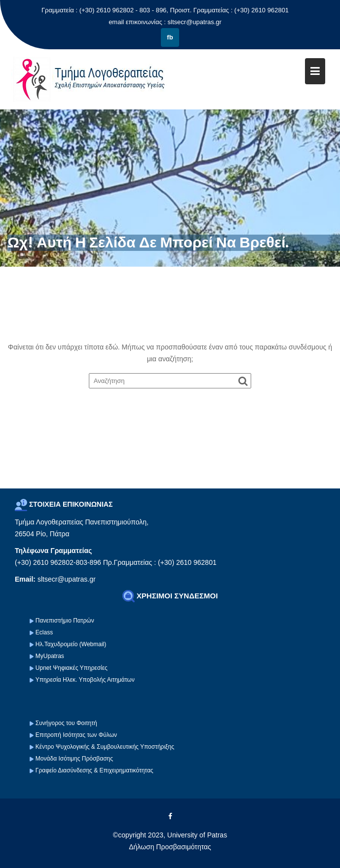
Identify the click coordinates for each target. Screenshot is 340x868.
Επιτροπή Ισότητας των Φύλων (76, 735)
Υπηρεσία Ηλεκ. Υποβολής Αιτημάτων (85, 680)
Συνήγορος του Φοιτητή (66, 723)
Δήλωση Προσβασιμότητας (170, 847)
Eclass (44, 632)
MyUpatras (50, 656)
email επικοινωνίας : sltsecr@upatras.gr (165, 22)
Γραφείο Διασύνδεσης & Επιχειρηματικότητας (94, 770)
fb (170, 37)
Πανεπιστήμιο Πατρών (65, 621)
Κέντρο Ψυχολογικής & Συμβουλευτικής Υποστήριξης (104, 747)
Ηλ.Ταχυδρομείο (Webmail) (71, 644)
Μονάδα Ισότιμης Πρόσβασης (74, 759)
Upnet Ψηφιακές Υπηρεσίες (72, 668)
